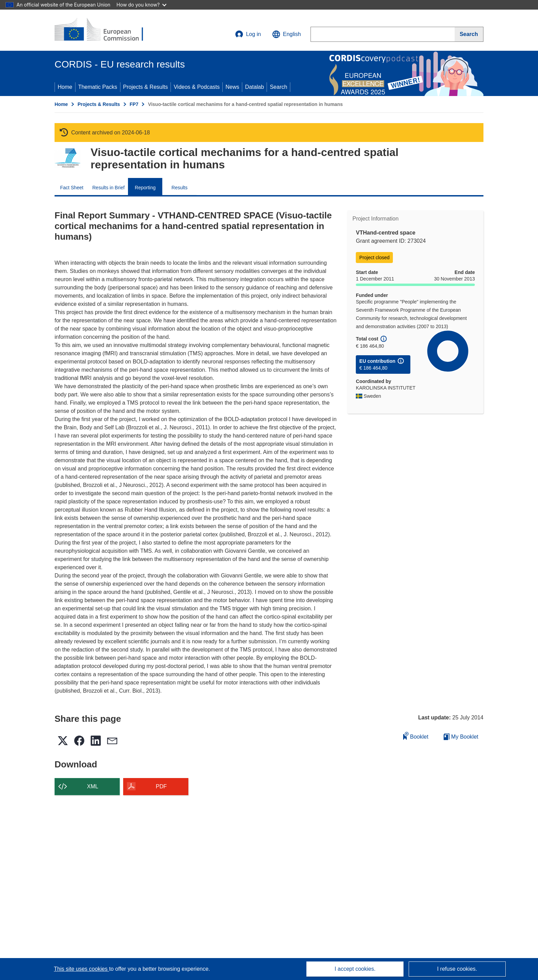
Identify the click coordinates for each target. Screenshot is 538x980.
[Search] (469, 34)
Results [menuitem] (180, 188)
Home (65, 87)
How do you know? (142, 5)
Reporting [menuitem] (145, 188)
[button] (286, 34)
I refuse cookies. (457, 969)
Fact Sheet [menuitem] (72, 188)
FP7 (134, 104)
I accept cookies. (355, 969)
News (232, 87)
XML (93, 786)
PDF (161, 786)
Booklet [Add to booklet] (416, 736)
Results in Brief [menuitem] (108, 188)
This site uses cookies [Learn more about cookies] (81, 969)
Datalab (254, 87)
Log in (248, 34)
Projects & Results (146, 87)
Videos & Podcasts (197, 87)
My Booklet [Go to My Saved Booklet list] (461, 737)
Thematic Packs (98, 87)
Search (278, 87)
